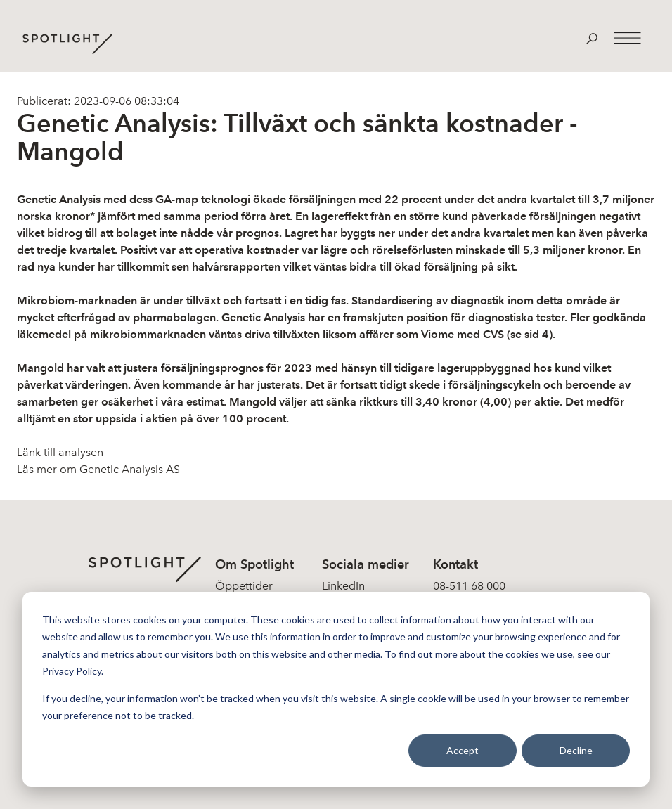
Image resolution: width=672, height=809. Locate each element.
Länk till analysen (60, 452)
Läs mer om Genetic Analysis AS (98, 469)
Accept (463, 750)
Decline (576, 750)
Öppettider (244, 586)
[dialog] (336, 689)
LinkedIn (343, 586)
